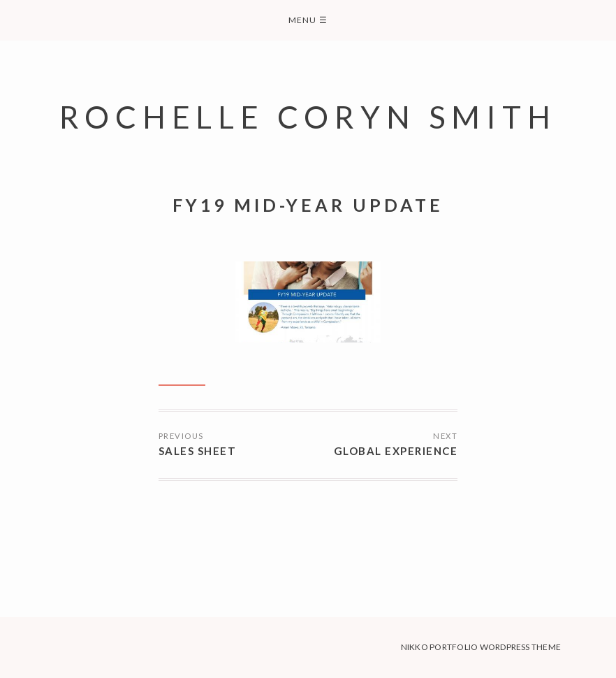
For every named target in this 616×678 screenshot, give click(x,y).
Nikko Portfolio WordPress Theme (481, 647)
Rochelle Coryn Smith (308, 116)
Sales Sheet (198, 451)
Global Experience (396, 451)
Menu (308, 20)
